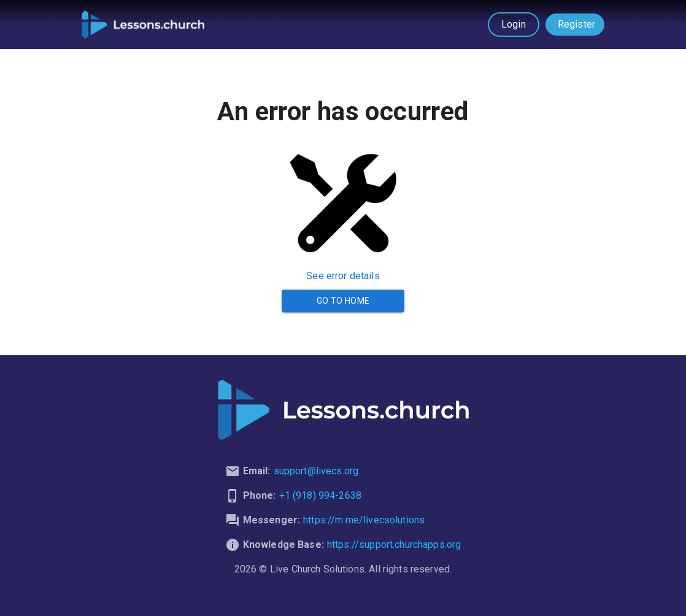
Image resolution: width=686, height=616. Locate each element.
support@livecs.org (316, 471)
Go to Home (343, 301)
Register (576, 24)
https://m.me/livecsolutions (364, 520)
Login (514, 24)
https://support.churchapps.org (394, 545)
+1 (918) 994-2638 (321, 495)
